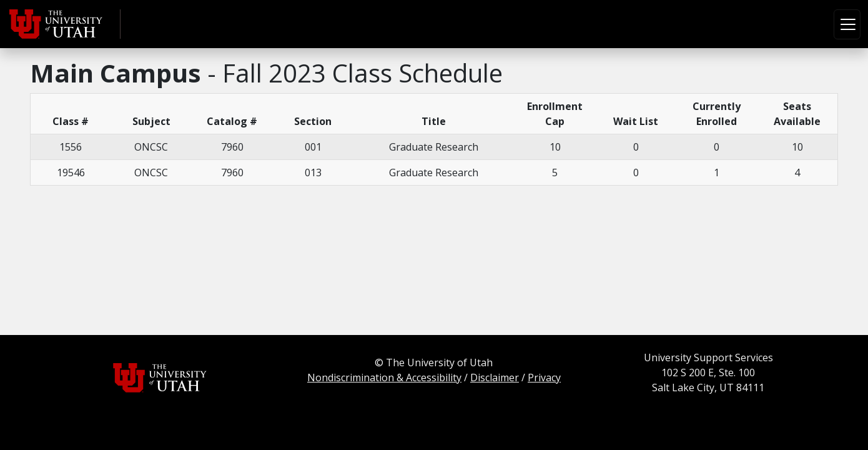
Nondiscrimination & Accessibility (384, 377)
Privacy (544, 377)
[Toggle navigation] (847, 24)
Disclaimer (495, 377)
